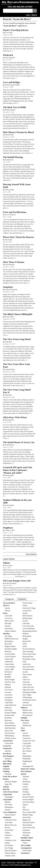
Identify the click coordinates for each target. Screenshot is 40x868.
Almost (7, 563)
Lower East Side (28, 626)
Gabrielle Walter (10, 370)
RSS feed (20, 862)
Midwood (8, 708)
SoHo (25, 662)
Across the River (9, 603)
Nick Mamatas (9, 445)
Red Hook (8, 718)
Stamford (8, 751)
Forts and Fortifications (15, 212)
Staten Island (26, 840)
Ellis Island (7, 764)
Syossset (8, 810)
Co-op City (9, 618)
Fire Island (8, 805)
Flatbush (8, 685)
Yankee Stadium (10, 631)
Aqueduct (26, 777)
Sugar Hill (8, 784)
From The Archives (10, 777)
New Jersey (25, 720)
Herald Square (28, 618)
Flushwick (8, 55)
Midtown (26, 634)
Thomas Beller (10, 135)
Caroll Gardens (10, 654)
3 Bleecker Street (11, 820)
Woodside (26, 835)
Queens (24, 774)
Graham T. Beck (10, 530)
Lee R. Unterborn (10, 215)
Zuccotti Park (27, 705)
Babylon (8, 802)
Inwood (25, 621)
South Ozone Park (29, 828)
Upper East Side (28, 687)
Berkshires (26, 736)
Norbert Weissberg (11, 583)
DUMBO (8, 677)
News (23, 728)
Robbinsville (27, 725)
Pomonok (8, 774)
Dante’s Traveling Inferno (16, 30)
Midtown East (27, 710)
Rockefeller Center (29, 659)
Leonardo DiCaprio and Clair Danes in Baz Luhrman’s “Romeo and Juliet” (18, 470)
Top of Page (29, 862)
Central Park (8, 741)
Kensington (9, 700)
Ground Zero (27, 611)
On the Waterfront (29, 649)
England (6, 766)
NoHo (25, 644)
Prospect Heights (11, 713)
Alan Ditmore (9, 160)
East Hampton (8, 756)
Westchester (25, 853)
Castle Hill (8, 616)
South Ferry (27, 664)
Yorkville (26, 702)
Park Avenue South (29, 654)
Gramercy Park (10, 856)
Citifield (25, 784)
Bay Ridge (8, 636)
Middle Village (28, 815)
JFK (24, 807)
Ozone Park (27, 817)
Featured (6, 769)
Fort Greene (9, 690)
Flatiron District (10, 853)
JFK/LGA (26, 810)
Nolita (25, 646)
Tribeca (25, 677)
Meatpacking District (30, 631)
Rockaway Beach (29, 822)
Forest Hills (27, 794)
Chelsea (7, 833)
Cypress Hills (9, 669)
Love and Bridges (12, 82)
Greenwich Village (29, 608)
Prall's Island (27, 851)
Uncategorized (26, 848)
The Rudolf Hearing (13, 157)
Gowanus (8, 692)
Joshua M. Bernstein (11, 290)
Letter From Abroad (10, 792)
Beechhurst (26, 782)
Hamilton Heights (11, 782)
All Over (6, 606)
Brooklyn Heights (11, 649)
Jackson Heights (28, 799)
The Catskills (26, 845)
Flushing (6, 771)
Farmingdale (9, 797)
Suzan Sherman (10, 265)
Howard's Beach (28, 797)
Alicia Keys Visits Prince (15, 417)
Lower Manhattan (10, 812)
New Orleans (27, 751)
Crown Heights (10, 667)
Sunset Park (9, 731)
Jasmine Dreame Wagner (13, 85)
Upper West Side (28, 690)
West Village (27, 695)
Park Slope (8, 710)
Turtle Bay (26, 682)
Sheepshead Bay (10, 725)
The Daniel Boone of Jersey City (19, 442)
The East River (10, 733)
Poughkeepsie (27, 761)
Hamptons (8, 759)
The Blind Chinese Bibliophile (18, 314)
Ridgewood (27, 820)
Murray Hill (27, 641)
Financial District (11, 851)
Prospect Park (9, 715)
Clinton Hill (9, 659)
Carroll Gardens (10, 657)
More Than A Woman (14, 262)
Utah (24, 764)
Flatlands (8, 687)
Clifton (25, 843)
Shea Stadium (9, 723)
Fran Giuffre (9, 33)
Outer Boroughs (28, 651)
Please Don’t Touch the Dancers (19, 237)
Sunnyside (26, 830)
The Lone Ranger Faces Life (17, 581)
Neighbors (8, 528)
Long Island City (10, 705)
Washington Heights (30, 692)
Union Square (27, 685)
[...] (25, 577)
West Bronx (9, 628)
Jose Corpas (9, 565)
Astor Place (9, 822)
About (3, 862)
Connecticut (7, 748)
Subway (7, 611)
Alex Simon (9, 240)
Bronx (5, 613)
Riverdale (8, 623)
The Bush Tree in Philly (15, 107)
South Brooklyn (10, 728)
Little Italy (26, 623)
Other (23, 731)
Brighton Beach (10, 646)
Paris (24, 754)
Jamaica (6, 787)
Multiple (24, 718)
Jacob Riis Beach (28, 802)
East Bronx (7, 754)
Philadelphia (27, 756)
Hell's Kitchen (27, 616)
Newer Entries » (31, 554)
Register (34, 15)
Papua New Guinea (28, 769)
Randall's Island (27, 838)
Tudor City (26, 680)
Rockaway (8, 720)
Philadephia (27, 759)
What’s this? (11, 862)
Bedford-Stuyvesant (12, 639)
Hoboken (26, 723)
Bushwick (8, 651)
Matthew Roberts (10, 110)
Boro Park (8, 644)
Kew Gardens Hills (29, 812)
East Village (7, 761)
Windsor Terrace (10, 738)
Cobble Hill (9, 662)
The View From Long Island (17, 339)
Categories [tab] (9, 599)
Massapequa (9, 807)
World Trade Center (29, 700)
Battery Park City (11, 825)
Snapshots (8, 287)
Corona (25, 787)
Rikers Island (9, 621)
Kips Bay (6, 789)
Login (28, 15)
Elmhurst (26, 789)
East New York (10, 682)
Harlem (6, 779)
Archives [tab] (22, 599)
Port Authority (28, 715)
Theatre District (10, 815)
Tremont (8, 626)
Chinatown (8, 835)
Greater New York (29, 741)
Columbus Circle (11, 840)
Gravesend (8, 695)
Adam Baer (8, 342)
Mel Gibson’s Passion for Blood (18, 132)
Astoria (25, 733)
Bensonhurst (9, 641)
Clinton (7, 838)
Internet (7, 608)
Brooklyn (6, 634)
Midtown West (28, 713)
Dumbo (7, 843)
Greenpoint (9, 697)
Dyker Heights (10, 680)
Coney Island (9, 664)
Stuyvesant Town (28, 667)
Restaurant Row (28, 657)
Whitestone (27, 833)
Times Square (27, 674)
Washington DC (28, 766)
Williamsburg (9, 736)
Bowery (7, 828)
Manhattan (7, 817)
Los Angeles (27, 746)
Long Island (9, 702)
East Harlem (9, 845)
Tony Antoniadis (10, 58)
